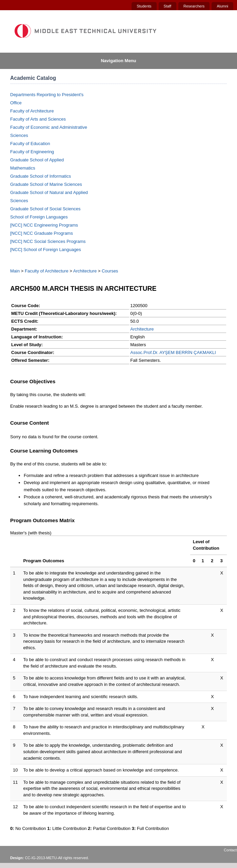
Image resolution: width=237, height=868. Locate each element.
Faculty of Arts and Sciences (38, 119)
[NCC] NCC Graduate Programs (42, 233)
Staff (167, 6)
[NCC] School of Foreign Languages (46, 250)
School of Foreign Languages (39, 217)
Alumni (222, 6)
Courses (110, 271)
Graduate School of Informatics (41, 176)
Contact (230, 850)
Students (144, 6)
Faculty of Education (30, 144)
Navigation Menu (118, 61)
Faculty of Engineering (32, 152)
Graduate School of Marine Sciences (46, 184)
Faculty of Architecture (32, 111)
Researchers (194, 6)
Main (15, 271)
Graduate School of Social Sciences (45, 209)
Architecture (85, 271)
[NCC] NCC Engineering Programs (44, 225)
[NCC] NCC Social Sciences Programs (48, 241)
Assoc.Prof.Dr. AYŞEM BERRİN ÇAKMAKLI (173, 352)
